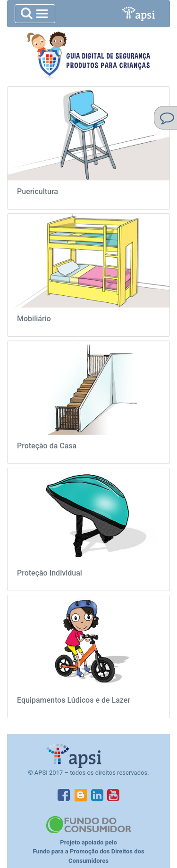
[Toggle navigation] (35, 14)
